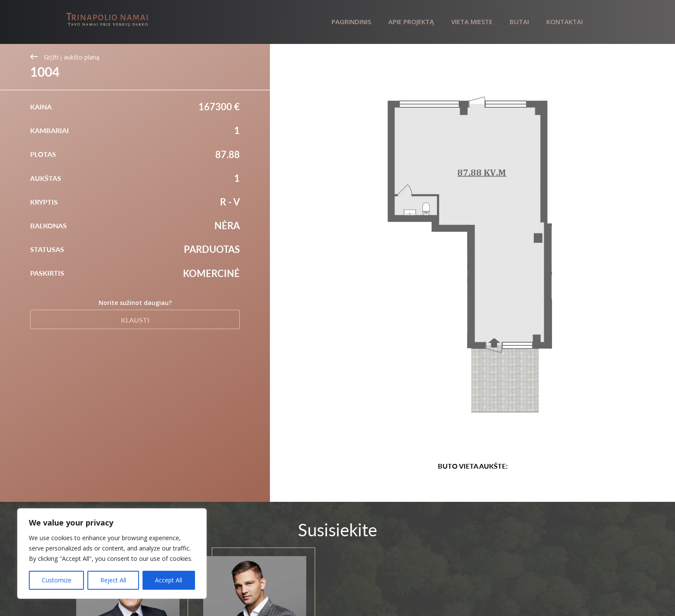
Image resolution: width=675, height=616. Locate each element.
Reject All (113, 580)
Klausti (135, 320)
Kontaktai (565, 22)
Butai (519, 22)
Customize (57, 580)
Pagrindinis (351, 22)
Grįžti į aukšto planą (65, 57)
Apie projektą (411, 22)
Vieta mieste (472, 22)
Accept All (169, 580)
